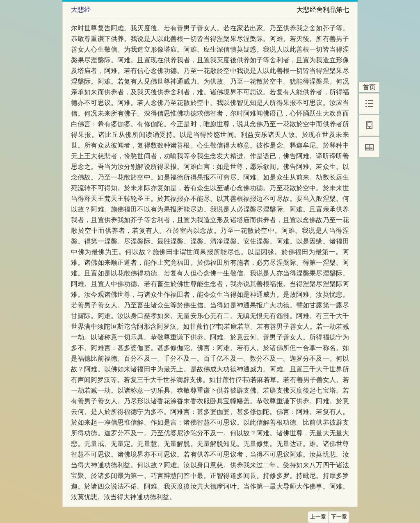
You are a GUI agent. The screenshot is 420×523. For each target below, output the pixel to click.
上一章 (318, 517)
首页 (369, 87)
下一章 (339, 517)
